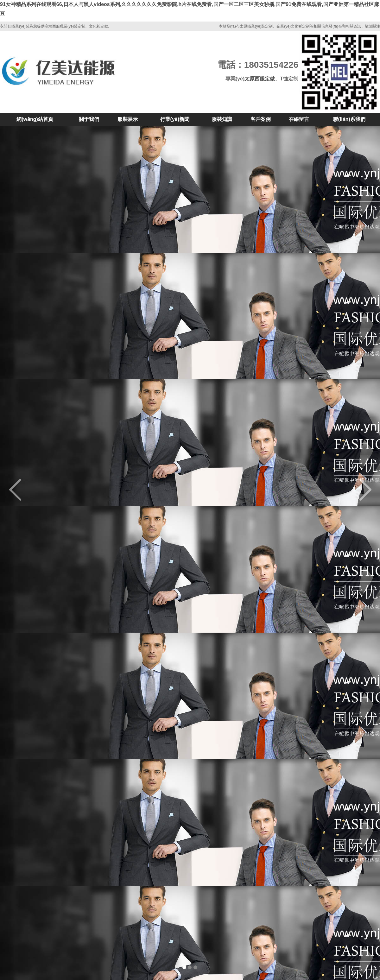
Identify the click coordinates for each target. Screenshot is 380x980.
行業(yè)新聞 (175, 119)
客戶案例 (261, 119)
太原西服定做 (260, 79)
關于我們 (89, 119)
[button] (28, 490)
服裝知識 (222, 119)
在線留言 (299, 119)
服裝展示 (128, 119)
